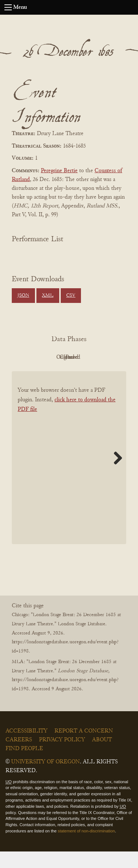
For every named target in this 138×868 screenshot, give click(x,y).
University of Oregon (45, 778)
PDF (47, 357)
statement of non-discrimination (86, 847)
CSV (71, 296)
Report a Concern (84, 748)
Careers (19, 756)
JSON (23, 296)
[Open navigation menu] (8, 7)
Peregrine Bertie (59, 171)
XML (48, 296)
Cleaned (47, 374)
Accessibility (26, 748)
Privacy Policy (62, 756)
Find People (24, 765)
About (102, 756)
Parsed (88, 374)
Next (115, 474)
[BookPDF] (69, 475)
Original (87, 357)
